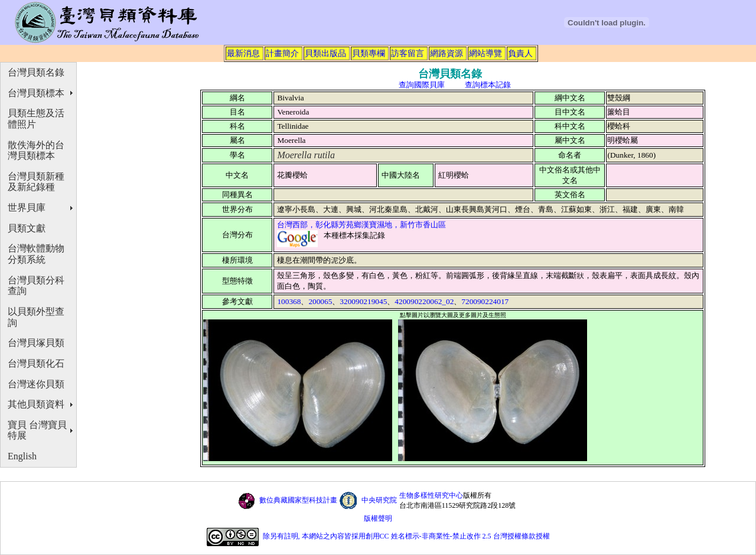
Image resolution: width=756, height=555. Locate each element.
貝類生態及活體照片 (36, 119)
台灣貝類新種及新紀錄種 (36, 182)
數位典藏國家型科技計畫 (298, 500)
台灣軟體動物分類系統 (36, 254)
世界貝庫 (27, 208)
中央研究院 (379, 500)
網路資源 (447, 53)
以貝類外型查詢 (36, 317)
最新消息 (243, 53)
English (22, 456)
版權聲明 (378, 518)
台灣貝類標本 (36, 93)
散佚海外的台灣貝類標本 (36, 151)
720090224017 (485, 301)
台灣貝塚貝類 (36, 343)
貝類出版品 (325, 53)
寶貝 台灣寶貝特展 (37, 430)
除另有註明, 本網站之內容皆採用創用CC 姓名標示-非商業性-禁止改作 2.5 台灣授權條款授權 (406, 537)
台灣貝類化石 (36, 363)
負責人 (520, 53)
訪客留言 (408, 53)
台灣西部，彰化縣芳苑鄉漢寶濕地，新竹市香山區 (361, 225)
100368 (289, 301)
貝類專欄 (369, 53)
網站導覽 (485, 53)
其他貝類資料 (36, 404)
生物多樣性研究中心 (431, 495)
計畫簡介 (282, 53)
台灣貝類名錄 (36, 72)
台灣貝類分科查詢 (36, 286)
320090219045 (363, 301)
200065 (320, 301)
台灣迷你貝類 (36, 384)
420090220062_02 (424, 301)
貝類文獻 (27, 228)
